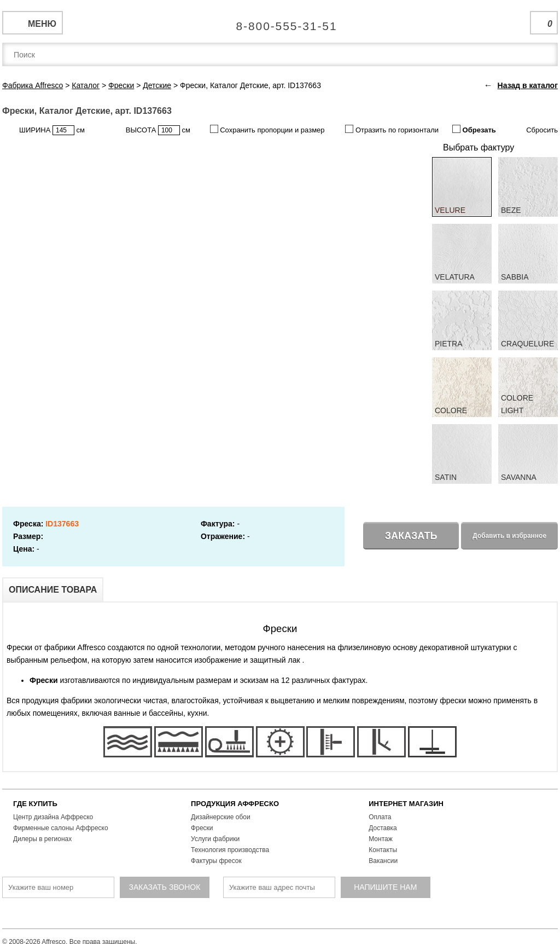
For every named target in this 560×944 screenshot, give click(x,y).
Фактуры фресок (216, 861)
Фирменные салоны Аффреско (61, 828)
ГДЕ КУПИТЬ (35, 804)
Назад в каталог (528, 85)
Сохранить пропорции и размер (267, 129)
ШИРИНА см (52, 130)
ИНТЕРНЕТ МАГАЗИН (406, 804)
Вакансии (383, 861)
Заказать (411, 536)
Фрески (202, 828)
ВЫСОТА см (158, 130)
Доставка (383, 828)
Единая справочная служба (280, 22)
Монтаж (381, 839)
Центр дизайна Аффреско (53, 817)
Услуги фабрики (215, 839)
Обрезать (474, 129)
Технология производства (230, 850)
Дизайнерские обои (221, 817)
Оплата (380, 817)
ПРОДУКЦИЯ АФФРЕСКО (235, 804)
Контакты (383, 850)
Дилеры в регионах (42, 839)
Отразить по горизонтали (392, 129)
